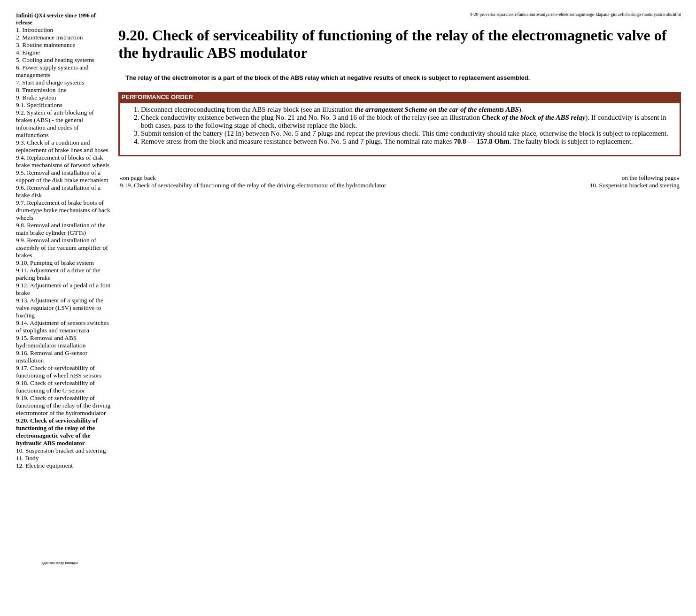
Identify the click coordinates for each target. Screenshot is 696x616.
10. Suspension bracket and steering (61, 450)
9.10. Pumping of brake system (55, 263)
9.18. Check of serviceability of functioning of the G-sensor (55, 387)
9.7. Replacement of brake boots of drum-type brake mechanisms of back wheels (63, 210)
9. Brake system (36, 97)
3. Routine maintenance (46, 45)
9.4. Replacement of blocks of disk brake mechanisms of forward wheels (63, 161)
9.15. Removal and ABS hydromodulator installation (51, 342)
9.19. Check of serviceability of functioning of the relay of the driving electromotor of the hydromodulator (63, 405)
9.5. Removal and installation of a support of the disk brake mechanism (62, 176)
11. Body (27, 458)
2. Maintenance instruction (50, 37)
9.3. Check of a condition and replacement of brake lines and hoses (62, 146)
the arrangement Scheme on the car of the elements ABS (437, 109)
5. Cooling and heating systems (55, 60)
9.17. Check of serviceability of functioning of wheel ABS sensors (59, 372)
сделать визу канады (60, 563)
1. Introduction (35, 30)
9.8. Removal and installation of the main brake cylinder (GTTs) (61, 229)
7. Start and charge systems (50, 82)
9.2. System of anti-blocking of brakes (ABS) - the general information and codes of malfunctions (55, 124)
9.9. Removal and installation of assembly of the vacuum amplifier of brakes (62, 248)
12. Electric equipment (44, 466)
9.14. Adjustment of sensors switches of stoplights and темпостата (62, 327)
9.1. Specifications (39, 105)
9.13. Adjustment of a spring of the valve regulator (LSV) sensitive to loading (60, 308)
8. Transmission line (41, 90)
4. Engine (28, 52)
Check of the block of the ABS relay (534, 117)
